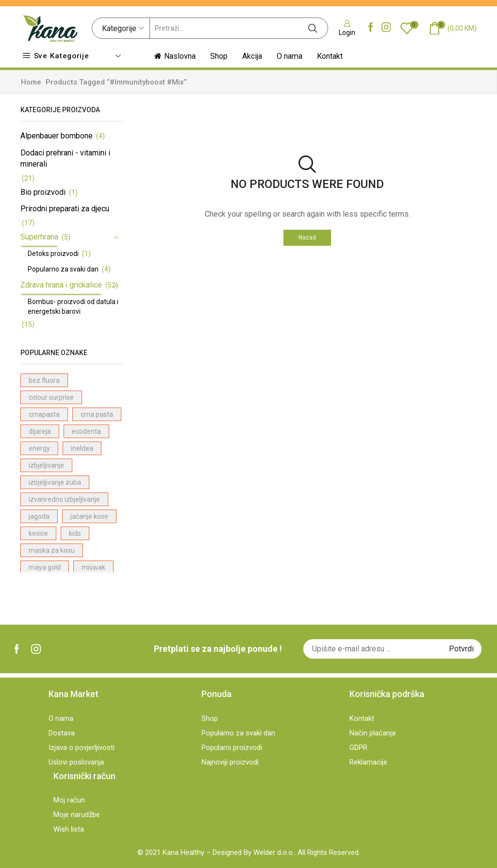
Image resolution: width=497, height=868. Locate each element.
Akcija (252, 56)
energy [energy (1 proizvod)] (39, 448)
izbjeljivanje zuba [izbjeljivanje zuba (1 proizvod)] (55, 482)
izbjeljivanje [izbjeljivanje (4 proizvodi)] (46, 465)
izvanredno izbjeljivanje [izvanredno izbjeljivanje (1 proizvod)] (64, 499)
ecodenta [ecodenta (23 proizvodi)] (86, 431)
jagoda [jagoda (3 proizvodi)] (39, 516)
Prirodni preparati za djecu (65, 209)
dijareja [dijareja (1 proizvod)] (40, 431)
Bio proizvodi (43, 192)
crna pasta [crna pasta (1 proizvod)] (97, 414)
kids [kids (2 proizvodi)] (75, 533)
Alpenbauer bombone (57, 136)
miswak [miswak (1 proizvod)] (93, 567)
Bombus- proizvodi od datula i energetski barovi (73, 306)
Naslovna (175, 56)
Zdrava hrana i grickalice (61, 285)
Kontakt (330, 56)
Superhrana (39, 237)
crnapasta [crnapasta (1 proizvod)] (44, 414)
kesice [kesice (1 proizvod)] (38, 533)
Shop (219, 56)
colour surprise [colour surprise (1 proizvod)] (51, 397)
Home (31, 82)
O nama (290, 56)
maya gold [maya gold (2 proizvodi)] (45, 567)
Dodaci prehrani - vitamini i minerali (65, 158)
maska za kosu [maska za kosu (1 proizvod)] (52, 550)
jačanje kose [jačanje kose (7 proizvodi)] (89, 516)
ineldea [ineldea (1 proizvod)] (82, 448)
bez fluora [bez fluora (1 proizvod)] (44, 380)
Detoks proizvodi (53, 254)
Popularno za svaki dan (63, 269)
